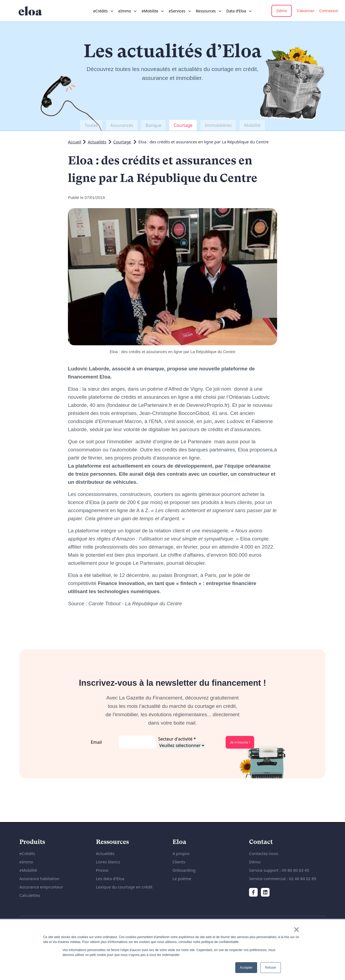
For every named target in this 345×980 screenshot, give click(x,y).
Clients (179, 862)
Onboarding (184, 870)
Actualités (97, 142)
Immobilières (218, 125)
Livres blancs (108, 862)
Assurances (122, 125)
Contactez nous (264, 853)
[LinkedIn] (265, 892)
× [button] (296, 930)
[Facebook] (253, 892)
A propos (181, 853)
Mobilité (252, 125)
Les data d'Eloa (110, 878)
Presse (102, 870)
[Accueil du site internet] (30, 11)
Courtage (183, 125)
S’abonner (306, 11)
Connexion (329, 11)
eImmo (26, 862)
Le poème (182, 878)
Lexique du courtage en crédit (124, 887)
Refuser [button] (271, 968)
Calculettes (30, 895)
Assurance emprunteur (41, 887)
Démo (282, 11)
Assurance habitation (39, 878)
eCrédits (27, 853)
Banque (153, 125)
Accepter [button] (246, 968)
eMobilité (28, 870)
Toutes (91, 125)
